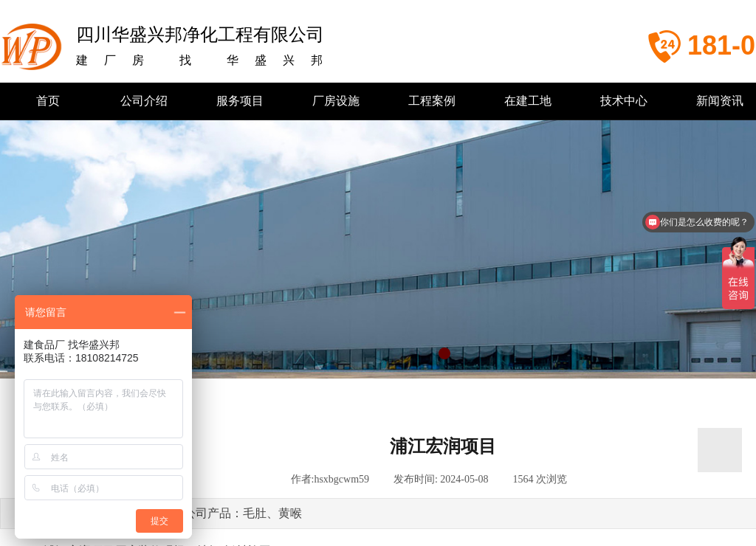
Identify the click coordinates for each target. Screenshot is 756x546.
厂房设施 (336, 101)
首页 (48, 101)
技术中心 (624, 101)
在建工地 (528, 101)
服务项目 (240, 101)
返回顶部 (720, 450)
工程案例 (432, 101)
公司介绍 (144, 101)
